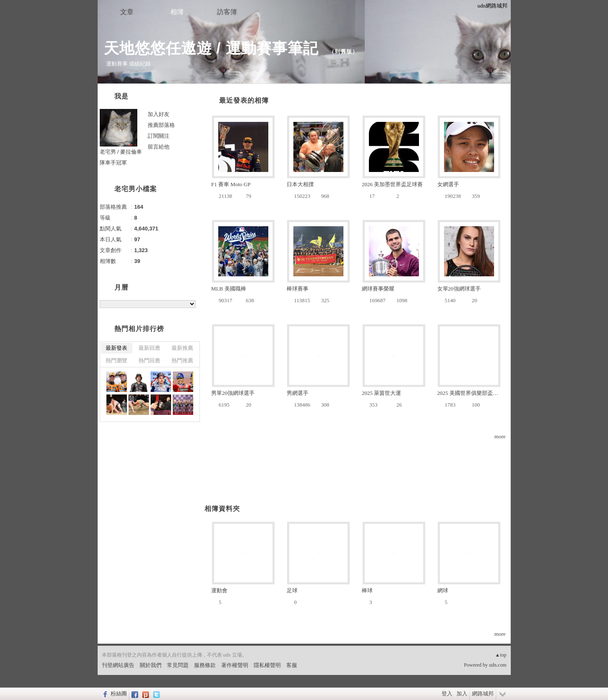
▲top (501, 655)
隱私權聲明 (267, 665)
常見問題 (178, 665)
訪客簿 (227, 12)
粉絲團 (119, 694)
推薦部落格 (161, 125)
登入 (447, 694)
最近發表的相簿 (244, 100)
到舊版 (343, 52)
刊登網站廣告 (118, 665)
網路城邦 (483, 694)
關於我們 (151, 665)
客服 (292, 665)
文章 (127, 12)
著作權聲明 (235, 665)
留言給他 (159, 147)
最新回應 (149, 348)
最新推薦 (182, 348)
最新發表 (116, 348)
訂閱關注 (159, 136)
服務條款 (205, 665)
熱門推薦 (182, 360)
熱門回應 (149, 360)
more (500, 436)
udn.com (498, 665)
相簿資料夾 (222, 509)
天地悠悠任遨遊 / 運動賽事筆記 (213, 48)
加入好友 (159, 114)
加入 (462, 694)
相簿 (177, 12)
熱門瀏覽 (116, 360)
